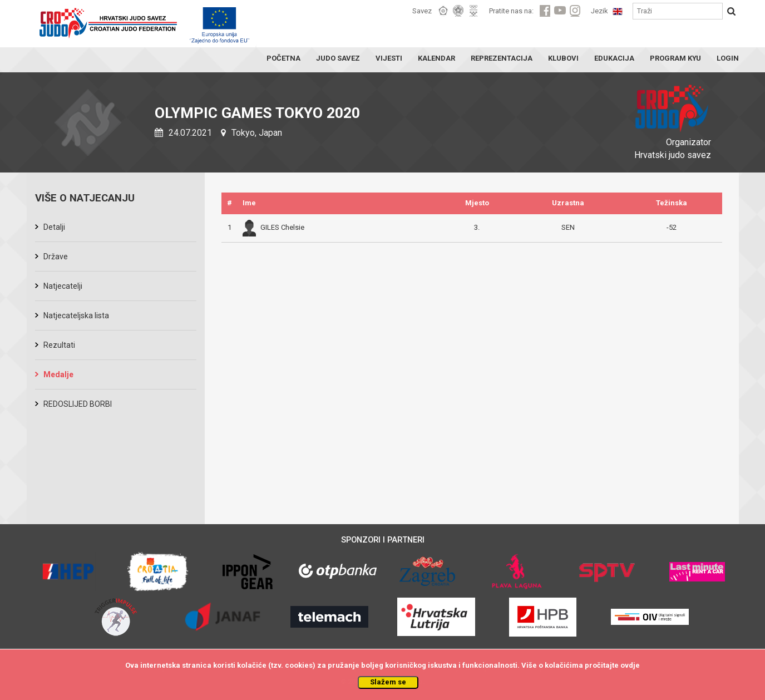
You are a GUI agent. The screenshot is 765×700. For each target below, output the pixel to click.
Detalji (54, 227)
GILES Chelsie (273, 227)
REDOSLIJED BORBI (78, 404)
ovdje (630, 665)
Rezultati (59, 345)
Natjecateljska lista (76, 316)
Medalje (58, 374)
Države (56, 257)
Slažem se (388, 682)
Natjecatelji (63, 286)
